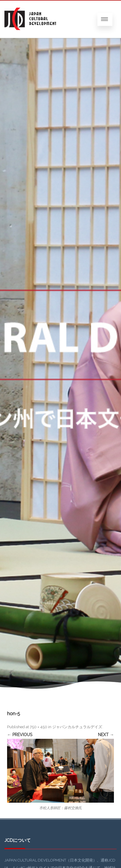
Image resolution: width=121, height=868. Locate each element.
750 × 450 (39, 727)
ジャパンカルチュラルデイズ (77, 727)
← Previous (20, 735)
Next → (106, 735)
